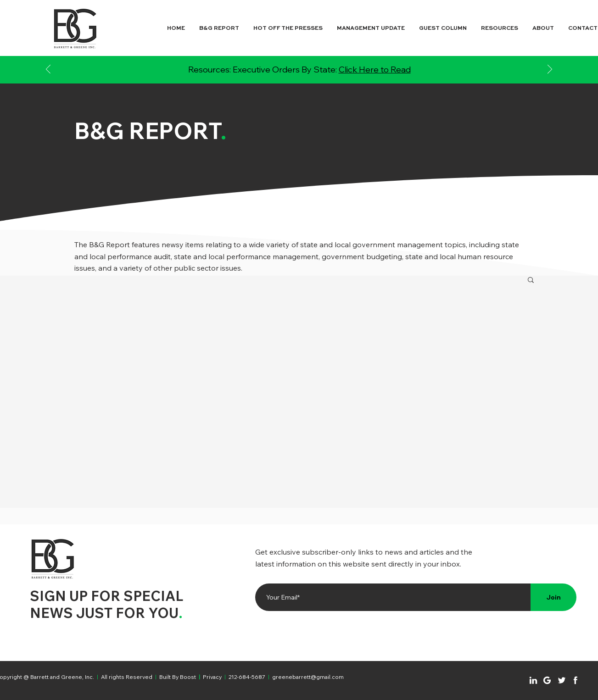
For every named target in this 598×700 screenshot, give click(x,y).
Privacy (212, 677)
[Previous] (48, 70)
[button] (531, 281)
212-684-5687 (247, 677)
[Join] (553, 597)
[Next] (550, 70)
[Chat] (533, 680)
